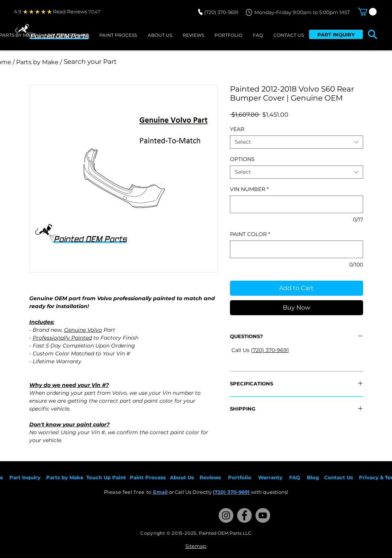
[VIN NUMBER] (297, 204)
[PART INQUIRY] (336, 34)
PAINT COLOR (250, 234)
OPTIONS (242, 159)
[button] (367, 12)
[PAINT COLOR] (297, 249)
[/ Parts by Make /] (38, 62)
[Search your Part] (164, 62)
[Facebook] (244, 515)
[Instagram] (226, 515)
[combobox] (297, 142)
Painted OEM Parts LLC (225, 533)
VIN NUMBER (249, 189)
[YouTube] (263, 515)
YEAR (237, 129)
